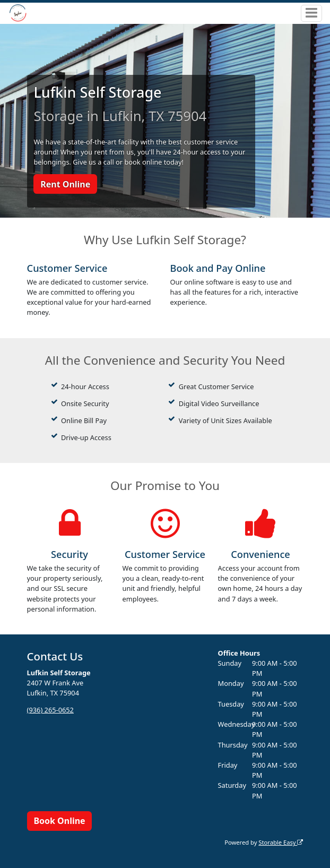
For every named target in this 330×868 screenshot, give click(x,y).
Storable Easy (281, 842)
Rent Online (65, 184)
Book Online (59, 821)
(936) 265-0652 (50, 710)
